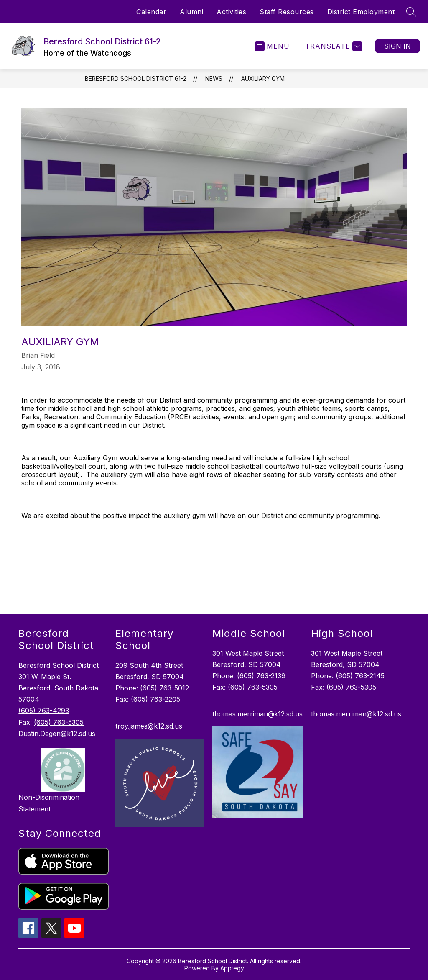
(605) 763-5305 (59, 722)
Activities (231, 12)
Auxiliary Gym (263, 78)
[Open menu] (272, 46)
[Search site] (411, 12)
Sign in (397, 46)
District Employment (361, 12)
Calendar (151, 12)
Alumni (191, 12)
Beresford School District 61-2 (136, 78)
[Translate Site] (332, 46)
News (214, 78)
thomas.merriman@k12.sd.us (257, 714)
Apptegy (232, 968)
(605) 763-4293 (44, 711)
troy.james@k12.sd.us (149, 726)
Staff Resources (287, 12)
